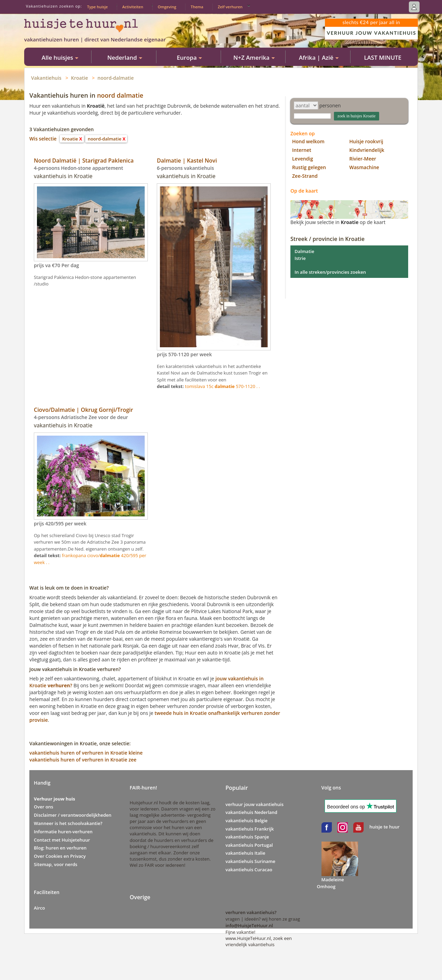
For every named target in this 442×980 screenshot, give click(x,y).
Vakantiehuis (46, 78)
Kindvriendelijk (367, 150)
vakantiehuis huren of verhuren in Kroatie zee (83, 760)
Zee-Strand (305, 176)
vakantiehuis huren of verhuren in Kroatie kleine (86, 753)
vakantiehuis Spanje (247, 837)
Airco (39, 908)
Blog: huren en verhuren (60, 848)
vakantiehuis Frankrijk (250, 829)
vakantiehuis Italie (245, 853)
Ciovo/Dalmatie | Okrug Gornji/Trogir (83, 410)
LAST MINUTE (383, 57)
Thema (197, 7)
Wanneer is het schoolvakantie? (68, 823)
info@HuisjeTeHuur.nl (249, 925)
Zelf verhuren (230, 7)
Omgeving (167, 7)
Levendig (303, 159)
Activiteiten (133, 7)
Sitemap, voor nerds (56, 864)
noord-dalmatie (116, 78)
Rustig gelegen (309, 167)
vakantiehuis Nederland (251, 812)
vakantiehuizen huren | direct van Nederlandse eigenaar (95, 39)
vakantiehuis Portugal (249, 845)
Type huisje (97, 7)
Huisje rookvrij (366, 141)
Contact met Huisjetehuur (62, 840)
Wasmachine (364, 167)
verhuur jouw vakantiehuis (254, 804)
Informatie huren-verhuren (63, 832)
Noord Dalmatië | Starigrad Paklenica (84, 161)
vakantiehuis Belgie (247, 821)
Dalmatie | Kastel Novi (187, 161)
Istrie (300, 258)
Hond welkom (308, 141)
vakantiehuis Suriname (250, 861)
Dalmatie (304, 251)
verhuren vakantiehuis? (251, 912)
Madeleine (333, 880)
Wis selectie (43, 139)
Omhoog (326, 886)
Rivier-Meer (363, 159)
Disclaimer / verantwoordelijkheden (73, 815)
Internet (302, 150)
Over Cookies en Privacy (60, 856)
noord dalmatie (120, 95)
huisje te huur (385, 827)
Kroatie (80, 78)
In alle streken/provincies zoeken (330, 272)
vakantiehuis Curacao (249, 870)
